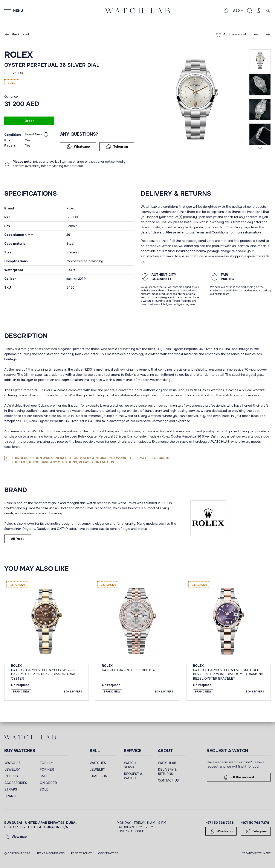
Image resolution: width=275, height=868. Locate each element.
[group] (195, 99)
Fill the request (239, 777)
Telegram (117, 147)
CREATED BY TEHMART (256, 853)
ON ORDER (48, 783)
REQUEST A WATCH (133, 776)
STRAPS (11, 789)
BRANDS (11, 796)
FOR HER (47, 770)
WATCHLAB (167, 763)
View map (16, 837)
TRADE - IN (99, 776)
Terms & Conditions (51, 853)
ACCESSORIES (16, 783)
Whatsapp (78, 147)
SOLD (44, 789)
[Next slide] (260, 148)
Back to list (17, 34)
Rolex (19, 55)
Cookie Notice (108, 853)
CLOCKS (11, 776)
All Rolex (18, 539)
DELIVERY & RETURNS (167, 772)
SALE (44, 776)
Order (29, 121)
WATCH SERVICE (131, 765)
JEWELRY (12, 770)
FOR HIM (47, 763)
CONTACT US (168, 780)
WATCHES (13, 763)
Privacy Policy (81, 853)
